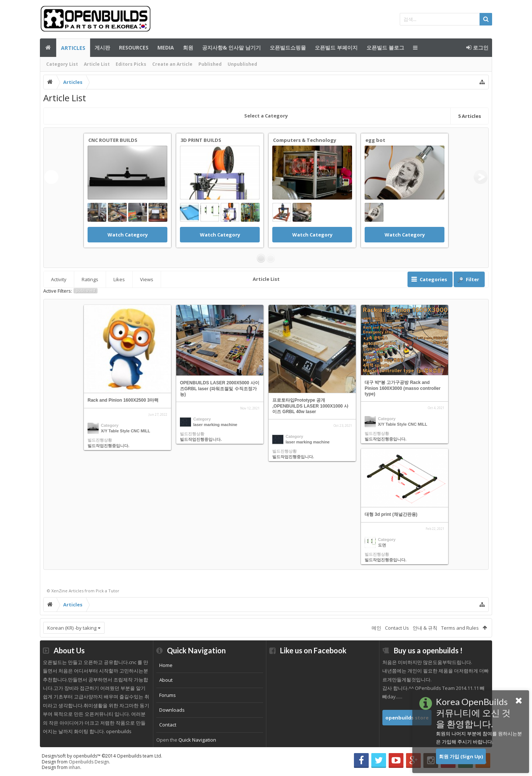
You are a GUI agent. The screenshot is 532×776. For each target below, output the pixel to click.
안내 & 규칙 (425, 628)
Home (166, 665)
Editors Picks (131, 64)
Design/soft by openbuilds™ (102, 756)
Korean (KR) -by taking (72, 628)
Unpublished (242, 64)
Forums (168, 695)
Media (166, 47)
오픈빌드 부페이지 (336, 47)
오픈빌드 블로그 (385, 47)
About (166, 680)
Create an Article (172, 64)
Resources (134, 47)
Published (210, 64)
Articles (73, 48)
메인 (48, 48)
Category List (62, 64)
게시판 (102, 47)
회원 (188, 47)
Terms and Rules (460, 628)
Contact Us (397, 628)
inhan (74, 767)
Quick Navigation (197, 740)
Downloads (172, 710)
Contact (168, 725)
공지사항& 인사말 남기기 (231, 47)
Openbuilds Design (89, 762)
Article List (97, 64)
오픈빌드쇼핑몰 (288, 47)
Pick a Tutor (108, 591)
